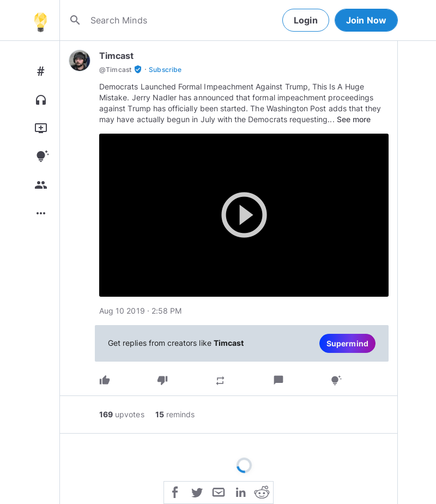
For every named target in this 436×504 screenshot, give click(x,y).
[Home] (40, 20)
